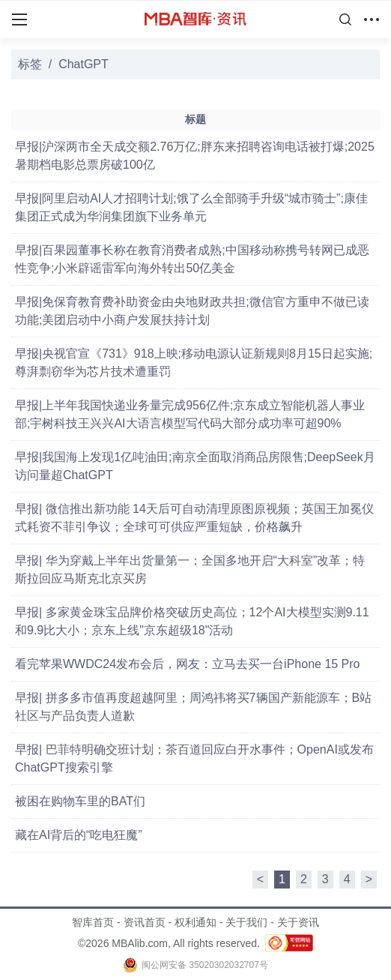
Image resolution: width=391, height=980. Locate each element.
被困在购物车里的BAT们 (80, 801)
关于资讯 (298, 922)
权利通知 (195, 922)
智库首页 (93, 922)
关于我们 (246, 922)
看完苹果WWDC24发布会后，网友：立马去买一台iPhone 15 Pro (188, 664)
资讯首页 (145, 922)
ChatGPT (84, 64)
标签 (30, 64)
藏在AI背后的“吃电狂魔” (79, 835)
